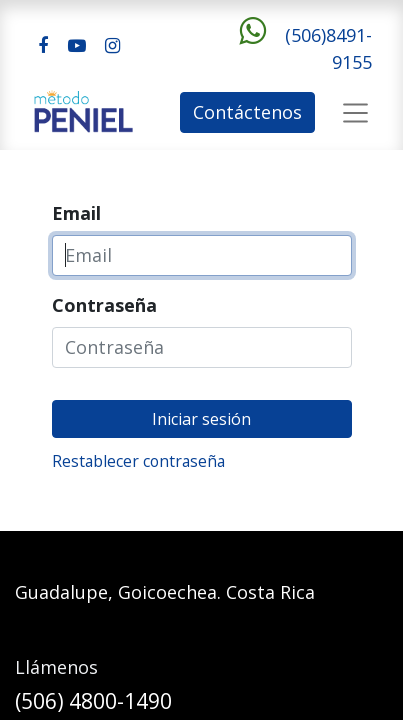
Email (76, 213)
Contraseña (104, 305)
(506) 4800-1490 (93, 701)
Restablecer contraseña (138, 461)
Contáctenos (247, 112)
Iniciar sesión (201, 419)
